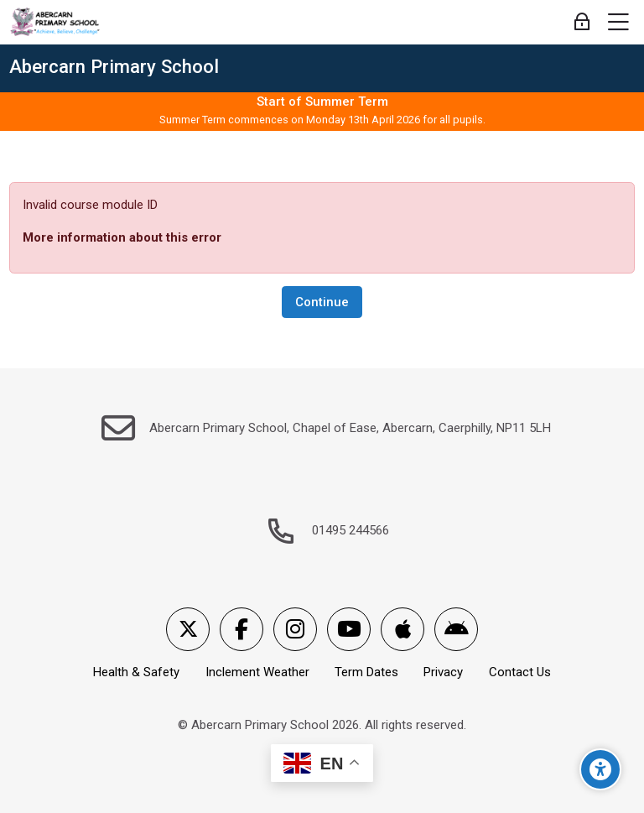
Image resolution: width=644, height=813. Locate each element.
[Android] (456, 629)
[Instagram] (295, 629)
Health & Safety (136, 672)
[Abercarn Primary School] (56, 23)
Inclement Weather (257, 672)
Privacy (443, 672)
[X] (188, 629)
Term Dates (366, 672)
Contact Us (520, 672)
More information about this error (122, 237)
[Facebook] (241, 629)
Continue (322, 302)
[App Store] (402, 629)
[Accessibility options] (600, 769)
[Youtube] (349, 629)
